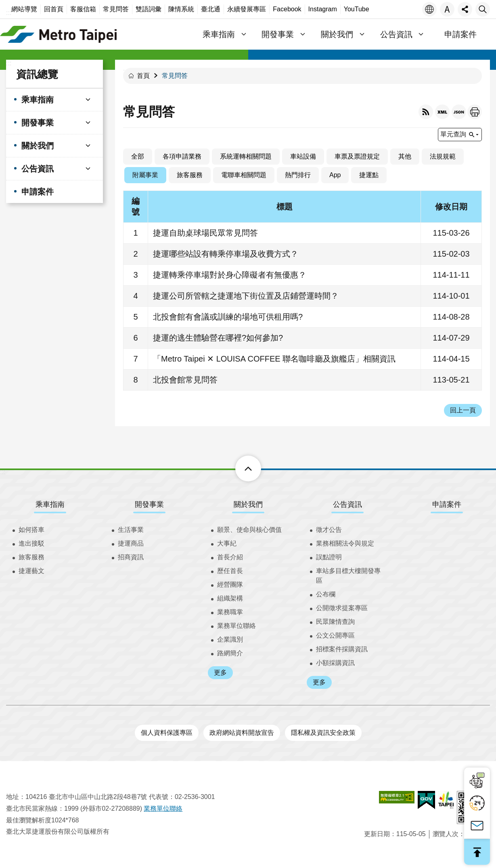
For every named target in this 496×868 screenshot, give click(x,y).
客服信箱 (83, 9)
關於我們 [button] (337, 34)
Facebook (287, 9)
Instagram (323, 9)
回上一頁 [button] (463, 410)
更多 (220, 672)
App (335, 175)
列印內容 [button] (475, 112)
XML (442, 112)
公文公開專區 (335, 635)
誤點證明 (329, 557)
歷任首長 (230, 571)
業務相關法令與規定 (345, 543)
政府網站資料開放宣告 (242, 733)
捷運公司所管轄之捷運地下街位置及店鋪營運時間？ (246, 296)
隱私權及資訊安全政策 (323, 733)
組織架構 (230, 598)
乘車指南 (50, 504)
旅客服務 (190, 175)
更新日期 (377, 834)
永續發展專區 (247, 9)
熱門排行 (298, 175)
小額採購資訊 (335, 663)
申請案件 (460, 34)
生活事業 (131, 530)
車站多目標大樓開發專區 (348, 576)
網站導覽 (24, 9)
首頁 (143, 76)
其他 (405, 156)
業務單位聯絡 (236, 626)
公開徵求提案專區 (342, 608)
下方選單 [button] (239, 469)
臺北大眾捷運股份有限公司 (59, 34)
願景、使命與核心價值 (249, 530)
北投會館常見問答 (185, 380)
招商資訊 (131, 557)
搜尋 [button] (483, 9)
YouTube (357, 9)
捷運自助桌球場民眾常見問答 (205, 233)
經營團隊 (230, 585)
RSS (426, 112)
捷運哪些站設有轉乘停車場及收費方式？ (226, 254)
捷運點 (369, 175)
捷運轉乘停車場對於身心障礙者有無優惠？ (230, 275)
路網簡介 (230, 653)
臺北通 (211, 9)
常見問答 (116, 9)
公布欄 (326, 594)
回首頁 (54, 9)
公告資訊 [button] (396, 34)
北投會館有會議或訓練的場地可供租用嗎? (228, 317)
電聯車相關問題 (244, 175)
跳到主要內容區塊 (4, 4)
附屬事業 (145, 175)
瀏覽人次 (446, 834)
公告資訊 (347, 504)
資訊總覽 (37, 74)
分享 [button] (465, 9)
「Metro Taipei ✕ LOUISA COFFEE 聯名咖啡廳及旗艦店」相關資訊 (274, 359)
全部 (138, 156)
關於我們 (248, 504)
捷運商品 (131, 543)
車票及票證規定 (357, 156)
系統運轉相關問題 (246, 156)
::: (9, 13)
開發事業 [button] (278, 34)
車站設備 (303, 156)
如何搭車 (31, 530)
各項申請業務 (182, 156)
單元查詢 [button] (453, 134)
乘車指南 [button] (219, 34)
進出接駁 (31, 543)
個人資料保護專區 (167, 733)
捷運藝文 (31, 571)
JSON (459, 112)
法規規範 (443, 156)
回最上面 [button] (477, 852)
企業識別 (230, 639)
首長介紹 (230, 557)
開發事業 (149, 504)
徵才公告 (329, 530)
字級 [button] (447, 9)
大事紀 (227, 543)
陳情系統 (181, 9)
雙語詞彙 (149, 9)
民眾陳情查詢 (335, 622)
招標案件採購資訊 (342, 649)
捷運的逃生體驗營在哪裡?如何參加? (218, 338)
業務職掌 (230, 612)
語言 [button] (429, 9)
